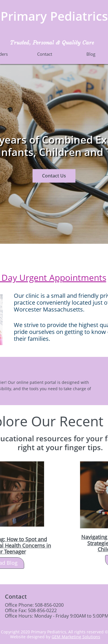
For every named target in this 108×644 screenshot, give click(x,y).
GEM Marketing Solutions (76, 637)
